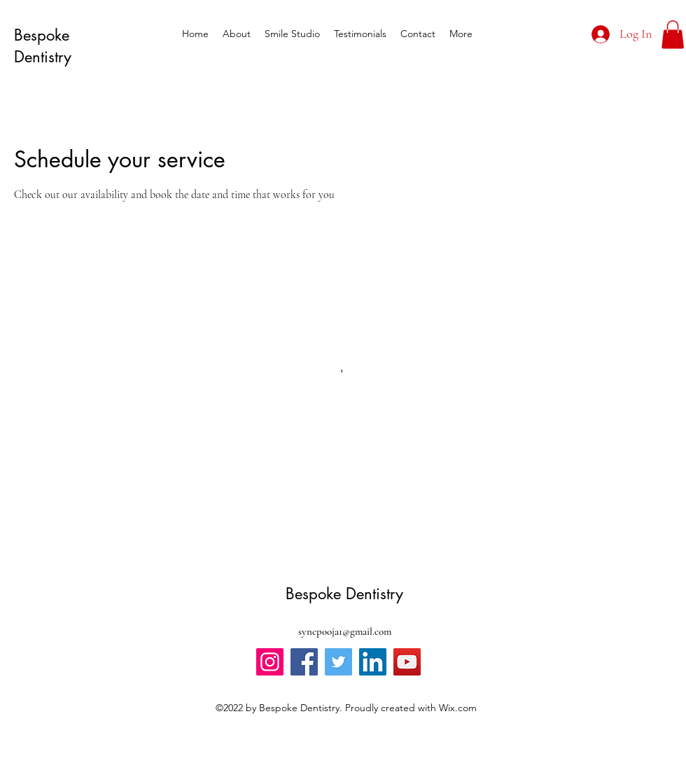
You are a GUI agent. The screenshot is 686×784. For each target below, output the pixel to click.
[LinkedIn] (373, 662)
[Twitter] (338, 662)
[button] (673, 35)
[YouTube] (407, 662)
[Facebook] (304, 662)
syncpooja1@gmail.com (345, 631)
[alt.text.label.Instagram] (486, 34)
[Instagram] (270, 662)
